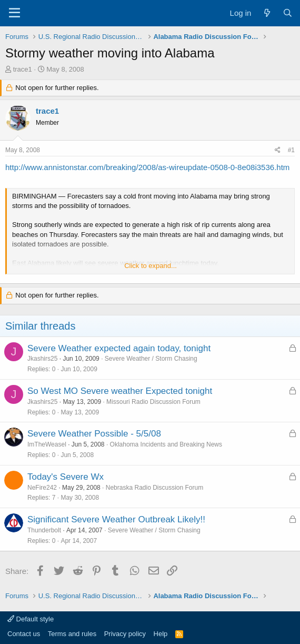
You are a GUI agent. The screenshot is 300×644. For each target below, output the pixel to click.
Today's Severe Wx (66, 477)
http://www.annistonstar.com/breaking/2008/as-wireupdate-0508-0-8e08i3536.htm (147, 167)
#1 (291, 150)
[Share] (278, 150)
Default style (31, 619)
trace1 (23, 69)
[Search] (288, 13)
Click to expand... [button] (151, 266)
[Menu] (14, 13)
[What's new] (267, 13)
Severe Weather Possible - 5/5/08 (94, 434)
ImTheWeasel (47, 444)
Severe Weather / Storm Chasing (151, 359)
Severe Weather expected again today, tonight (119, 348)
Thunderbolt (44, 530)
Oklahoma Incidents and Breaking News (166, 444)
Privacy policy (125, 634)
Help (161, 634)
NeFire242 (42, 488)
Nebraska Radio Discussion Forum (154, 488)
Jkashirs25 (42, 359)
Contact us (24, 634)
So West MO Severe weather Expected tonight (120, 391)
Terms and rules (72, 634)
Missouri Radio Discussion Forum (153, 402)
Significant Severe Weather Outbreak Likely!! (116, 519)
